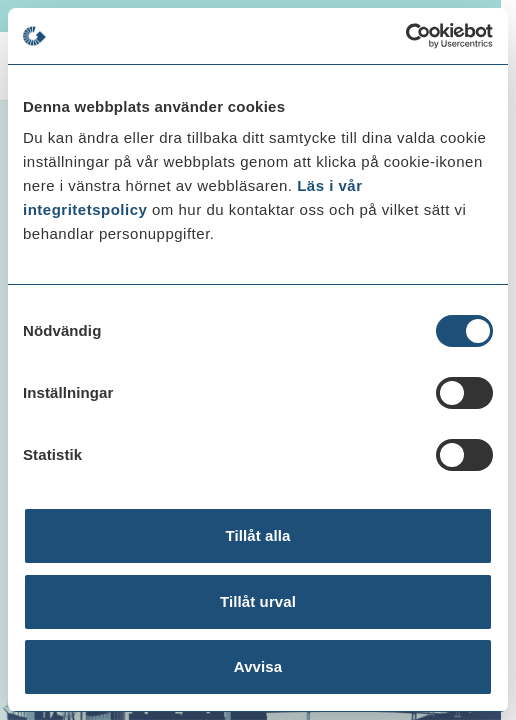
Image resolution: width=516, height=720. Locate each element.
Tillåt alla (257, 535)
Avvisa (258, 666)
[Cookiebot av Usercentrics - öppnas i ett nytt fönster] (405, 36)
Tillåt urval (258, 601)
